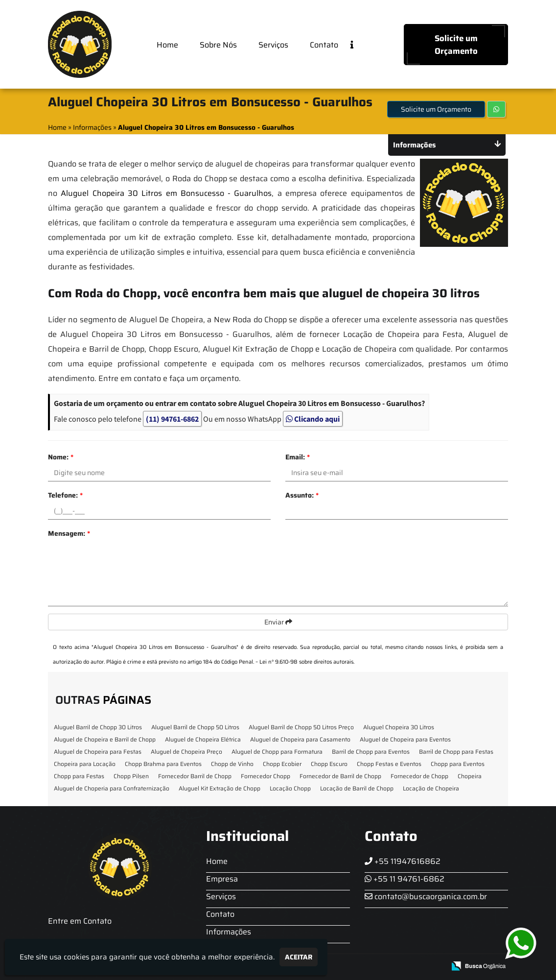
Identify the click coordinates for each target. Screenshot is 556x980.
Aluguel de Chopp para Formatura (277, 752)
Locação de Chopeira (431, 788)
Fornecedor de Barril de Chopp (340, 776)
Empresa (222, 879)
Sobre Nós (218, 45)
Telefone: (65, 495)
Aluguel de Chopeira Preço (186, 752)
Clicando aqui (313, 419)
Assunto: (302, 495)
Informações (229, 932)
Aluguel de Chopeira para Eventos (405, 739)
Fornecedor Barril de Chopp (195, 776)
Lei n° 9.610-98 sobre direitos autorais (306, 662)
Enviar (278, 622)
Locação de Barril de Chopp (357, 788)
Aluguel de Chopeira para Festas (98, 752)
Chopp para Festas (79, 776)
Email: (298, 457)
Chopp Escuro (329, 764)
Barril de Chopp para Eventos (371, 752)
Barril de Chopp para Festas (456, 752)
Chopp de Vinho (232, 764)
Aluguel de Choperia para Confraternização (112, 788)
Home (167, 45)
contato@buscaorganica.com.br (426, 896)
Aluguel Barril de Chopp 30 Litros (98, 727)
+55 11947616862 (403, 861)
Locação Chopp (290, 788)
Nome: (61, 457)
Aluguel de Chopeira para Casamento (300, 739)
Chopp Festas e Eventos (389, 764)
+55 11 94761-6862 (405, 879)
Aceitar (299, 957)
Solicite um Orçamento (456, 45)
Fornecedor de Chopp (419, 776)
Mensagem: (69, 533)
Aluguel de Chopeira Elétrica (203, 739)
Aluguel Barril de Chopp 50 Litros (195, 727)
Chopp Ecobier (282, 764)
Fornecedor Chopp (266, 776)
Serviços (273, 45)
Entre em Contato (80, 921)
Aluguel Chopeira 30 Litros (399, 727)
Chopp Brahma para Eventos (163, 764)
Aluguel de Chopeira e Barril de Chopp (105, 739)
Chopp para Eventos (458, 764)
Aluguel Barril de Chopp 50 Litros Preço (301, 727)
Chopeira (470, 776)
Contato (324, 45)
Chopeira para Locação (85, 764)
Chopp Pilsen (131, 776)
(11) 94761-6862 (172, 419)
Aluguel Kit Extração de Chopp (220, 788)
